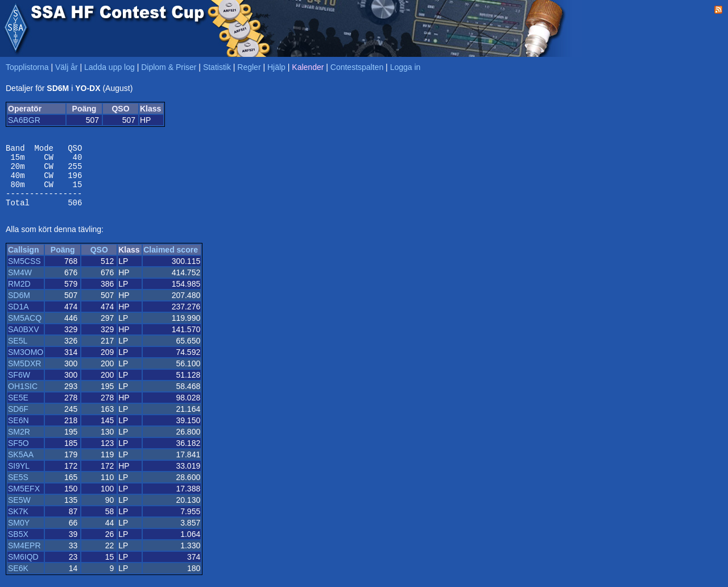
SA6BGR (24, 120)
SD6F (18, 421)
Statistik (217, 67)
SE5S (18, 489)
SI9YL (19, 478)
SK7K (18, 523)
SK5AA (21, 466)
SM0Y (19, 535)
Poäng (63, 262)
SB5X (18, 546)
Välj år (67, 67)
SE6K (18, 580)
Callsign (23, 262)
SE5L (18, 353)
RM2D (19, 296)
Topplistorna (27, 67)
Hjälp (276, 67)
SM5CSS (24, 273)
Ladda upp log (109, 67)
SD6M (19, 307)
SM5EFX (24, 501)
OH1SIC (23, 398)
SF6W (19, 387)
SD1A (18, 319)
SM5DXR (24, 375)
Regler (249, 67)
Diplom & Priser (169, 67)
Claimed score (171, 262)
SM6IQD (23, 569)
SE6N (18, 432)
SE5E (18, 410)
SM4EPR (24, 557)
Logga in (406, 67)
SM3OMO (26, 364)
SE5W (19, 512)
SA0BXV (23, 341)
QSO (99, 262)
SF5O (18, 455)
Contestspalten (357, 67)
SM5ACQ (25, 330)
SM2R (19, 444)
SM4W (20, 284)
